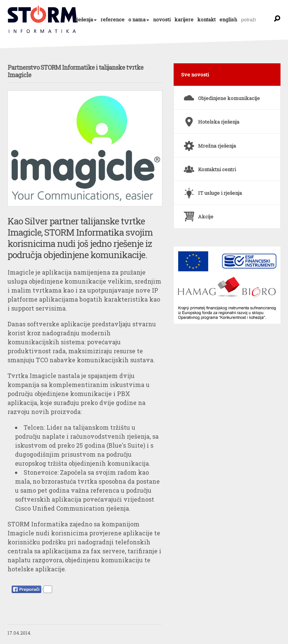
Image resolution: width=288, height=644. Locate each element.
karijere (184, 19)
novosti (162, 19)
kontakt (206, 19)
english (228, 19)
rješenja (84, 19)
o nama (137, 19)
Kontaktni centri (209, 166)
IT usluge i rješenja (212, 190)
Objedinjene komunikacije (221, 95)
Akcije (197, 214)
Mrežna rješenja (209, 143)
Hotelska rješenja (210, 119)
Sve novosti (195, 75)
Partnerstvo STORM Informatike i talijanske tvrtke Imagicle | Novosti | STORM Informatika (43, 19)
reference (112, 19)
